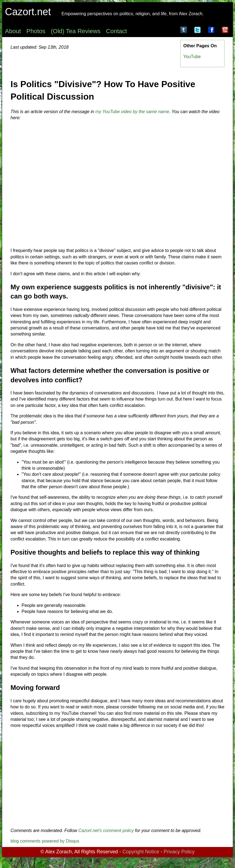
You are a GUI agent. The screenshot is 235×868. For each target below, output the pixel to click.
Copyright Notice (141, 852)
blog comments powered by (45, 841)
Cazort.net (28, 12)
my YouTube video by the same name (132, 112)
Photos (36, 31)
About (13, 31)
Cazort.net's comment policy (106, 831)
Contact (116, 31)
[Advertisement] (118, 778)
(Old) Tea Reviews (76, 31)
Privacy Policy (179, 852)
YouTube (192, 57)
